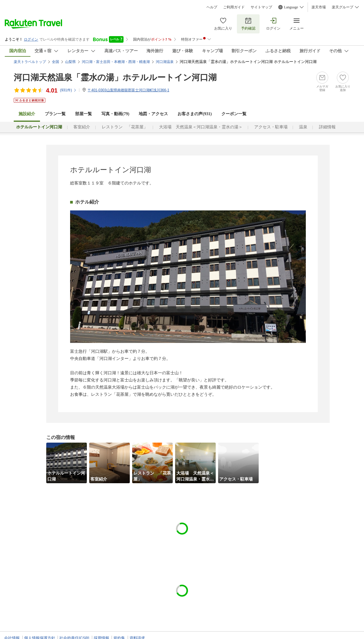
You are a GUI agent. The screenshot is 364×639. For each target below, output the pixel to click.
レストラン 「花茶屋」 (125, 127)
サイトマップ (261, 7)
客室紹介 (82, 127)
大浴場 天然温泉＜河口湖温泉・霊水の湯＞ (201, 127)
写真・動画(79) (115, 114)
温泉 (303, 127)
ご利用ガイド (234, 7)
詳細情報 (327, 127)
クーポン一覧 (234, 114)
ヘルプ (212, 7)
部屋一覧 (84, 114)
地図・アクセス (153, 114)
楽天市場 (319, 7)
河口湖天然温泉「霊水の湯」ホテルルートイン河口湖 (115, 77)
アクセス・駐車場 (271, 127)
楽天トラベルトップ (30, 62)
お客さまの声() (195, 114)
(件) (68, 90)
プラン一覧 (55, 114)
